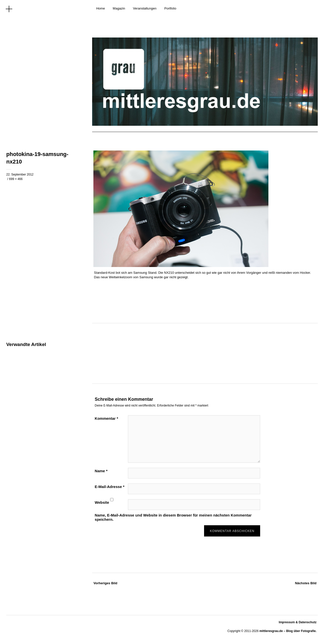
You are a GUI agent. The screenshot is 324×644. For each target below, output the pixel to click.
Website (102, 502)
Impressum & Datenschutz (298, 622)
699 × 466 (16, 179)
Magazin (119, 8)
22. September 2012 (20, 174)
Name (101, 471)
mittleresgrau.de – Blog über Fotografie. (288, 631)
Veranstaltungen (145, 8)
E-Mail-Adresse (109, 487)
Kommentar (106, 418)
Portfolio (170, 8)
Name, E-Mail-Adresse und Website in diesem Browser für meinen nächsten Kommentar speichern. (173, 517)
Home (101, 8)
